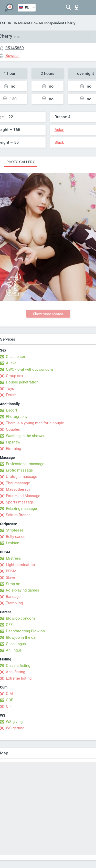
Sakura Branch (18, 515)
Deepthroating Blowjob (25, 631)
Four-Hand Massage (23, 496)
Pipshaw (13, 442)
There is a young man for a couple (35, 423)
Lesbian (13, 543)
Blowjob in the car (21, 637)
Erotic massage (19, 470)
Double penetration (22, 382)
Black (59, 142)
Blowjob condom (20, 618)
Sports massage (20, 502)
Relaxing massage (21, 509)
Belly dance (16, 537)
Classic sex (16, 357)
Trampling (14, 603)
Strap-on (13, 584)
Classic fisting (18, 666)
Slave (10, 577)
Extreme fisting (19, 678)
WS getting (15, 728)
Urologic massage (22, 477)
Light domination (20, 565)
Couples (13, 429)
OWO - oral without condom (29, 369)
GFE (9, 625)
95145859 (15, 48)
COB (10, 700)
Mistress (13, 558)
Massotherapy (18, 489)
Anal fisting (15, 672)
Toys (10, 389)
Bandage (13, 597)
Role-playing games (23, 590)
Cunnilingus (16, 644)
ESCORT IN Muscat (15, 23)
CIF (9, 706)
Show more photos (48, 314)
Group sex (14, 376)
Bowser (37, 23)
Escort (12, 410)
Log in (77, 7)
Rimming (13, 449)
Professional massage (25, 464)
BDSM (11, 571)
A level (12, 363)
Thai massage (18, 483)
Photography (17, 417)
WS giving (14, 722)
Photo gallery (20, 162)
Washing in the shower (25, 436)
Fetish (11, 395)
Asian (59, 130)
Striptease (15, 530)
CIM (9, 694)
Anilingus (14, 650)
